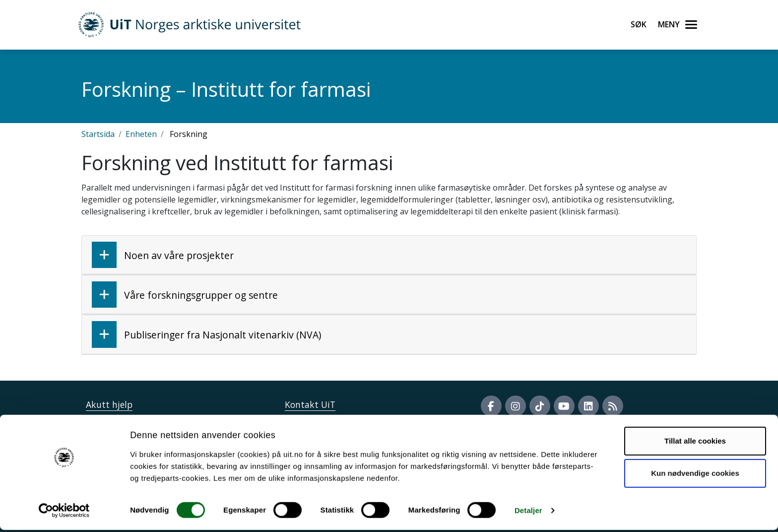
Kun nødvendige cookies (695, 475)
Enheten (141, 134)
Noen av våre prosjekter (163, 255)
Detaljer (528, 512)
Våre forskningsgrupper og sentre (185, 295)
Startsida (98, 134)
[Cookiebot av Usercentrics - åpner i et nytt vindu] (64, 513)
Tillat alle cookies (695, 443)
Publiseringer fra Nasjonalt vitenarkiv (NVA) (206, 334)
